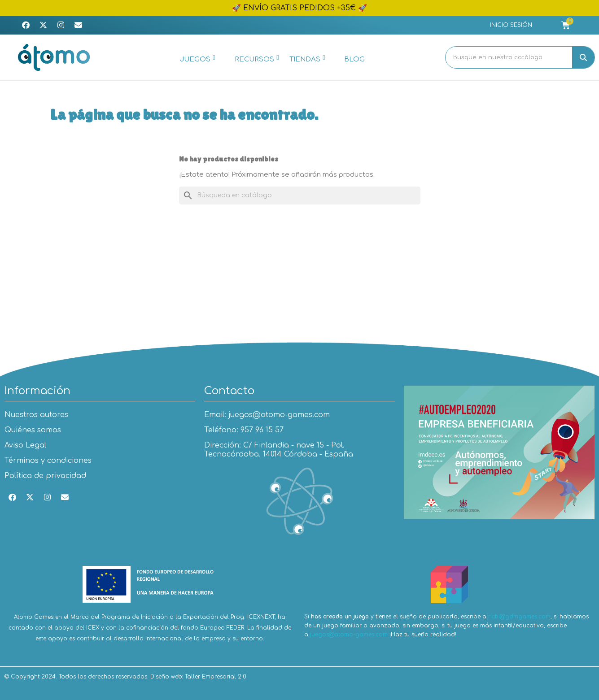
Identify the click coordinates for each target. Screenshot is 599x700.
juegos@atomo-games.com (349, 635)
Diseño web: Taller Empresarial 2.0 (198, 677)
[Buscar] (300, 196)
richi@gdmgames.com (519, 617)
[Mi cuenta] (511, 25)
